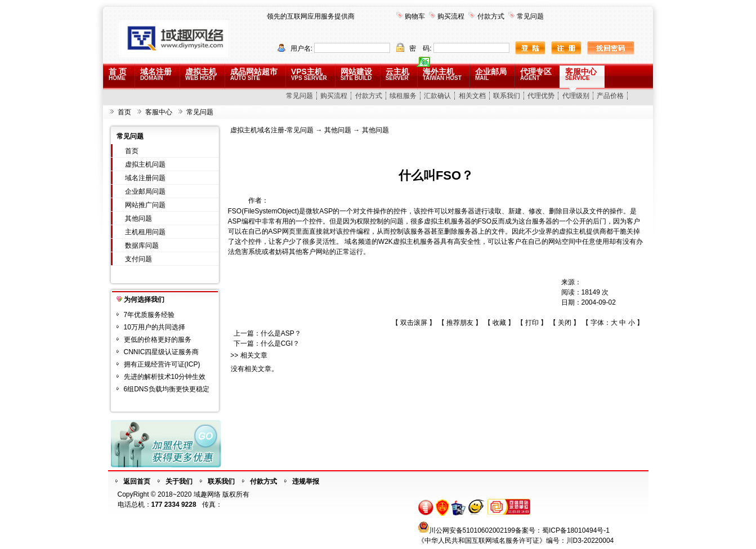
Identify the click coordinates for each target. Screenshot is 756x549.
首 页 (118, 74)
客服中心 (581, 74)
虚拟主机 (201, 74)
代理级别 (576, 96)
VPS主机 (309, 74)
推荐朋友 (460, 323)
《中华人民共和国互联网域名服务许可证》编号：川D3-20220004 (516, 541)
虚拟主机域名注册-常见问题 (272, 130)
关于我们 (179, 481)
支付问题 (138, 259)
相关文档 (472, 96)
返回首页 (137, 481)
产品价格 (610, 96)
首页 (124, 112)
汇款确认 (437, 96)
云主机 (397, 74)
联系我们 (507, 96)
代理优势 (541, 96)
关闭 (565, 323)
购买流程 (451, 16)
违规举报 (306, 481)
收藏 (499, 323)
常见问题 (530, 16)
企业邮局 (491, 74)
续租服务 (403, 96)
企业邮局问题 (145, 191)
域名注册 (156, 74)
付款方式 (491, 16)
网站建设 (356, 74)
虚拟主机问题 (145, 164)
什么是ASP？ (281, 333)
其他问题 (138, 218)
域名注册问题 (145, 178)
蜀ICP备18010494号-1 (576, 530)
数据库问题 (142, 246)
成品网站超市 (254, 74)
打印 (532, 323)
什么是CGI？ (280, 343)
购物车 (415, 16)
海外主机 (442, 74)
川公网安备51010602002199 (472, 530)
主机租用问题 (145, 232)
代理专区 (536, 74)
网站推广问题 (145, 205)
